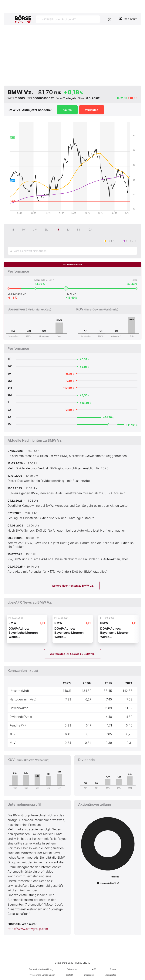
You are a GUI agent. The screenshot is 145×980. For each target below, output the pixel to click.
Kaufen (67, 110)
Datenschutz (73, 969)
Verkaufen (92, 110)
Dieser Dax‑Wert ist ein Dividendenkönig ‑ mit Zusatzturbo (49, 481)
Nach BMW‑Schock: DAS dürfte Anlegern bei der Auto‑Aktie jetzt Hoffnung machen (67, 530)
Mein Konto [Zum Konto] (128, 19)
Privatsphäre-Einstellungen (42, 975)
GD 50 (112, 241)
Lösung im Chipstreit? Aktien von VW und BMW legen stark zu (52, 518)
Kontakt (69, 975)
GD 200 (132, 241)
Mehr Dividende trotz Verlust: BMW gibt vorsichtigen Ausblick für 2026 (58, 468)
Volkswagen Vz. (17, 294)
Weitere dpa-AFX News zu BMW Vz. (73, 654)
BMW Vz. (71, 294)
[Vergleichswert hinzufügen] (72, 251)
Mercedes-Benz (44, 280)
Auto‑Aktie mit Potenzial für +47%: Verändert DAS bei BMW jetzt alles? (58, 572)
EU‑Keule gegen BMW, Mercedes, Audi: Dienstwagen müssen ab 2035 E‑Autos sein (66, 493)
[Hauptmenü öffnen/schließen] (9, 19)
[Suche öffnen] (68, 19)
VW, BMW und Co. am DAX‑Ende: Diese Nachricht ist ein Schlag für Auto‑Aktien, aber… (69, 559)
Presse (113, 969)
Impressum (89, 975)
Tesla (134, 280)
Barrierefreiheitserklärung (41, 969)
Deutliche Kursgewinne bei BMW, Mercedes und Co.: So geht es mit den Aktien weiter (68, 506)
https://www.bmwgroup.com (28, 929)
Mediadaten (111, 975)
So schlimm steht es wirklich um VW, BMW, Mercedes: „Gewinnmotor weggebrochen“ (68, 456)
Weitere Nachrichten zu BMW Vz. (73, 586)
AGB (94, 969)
